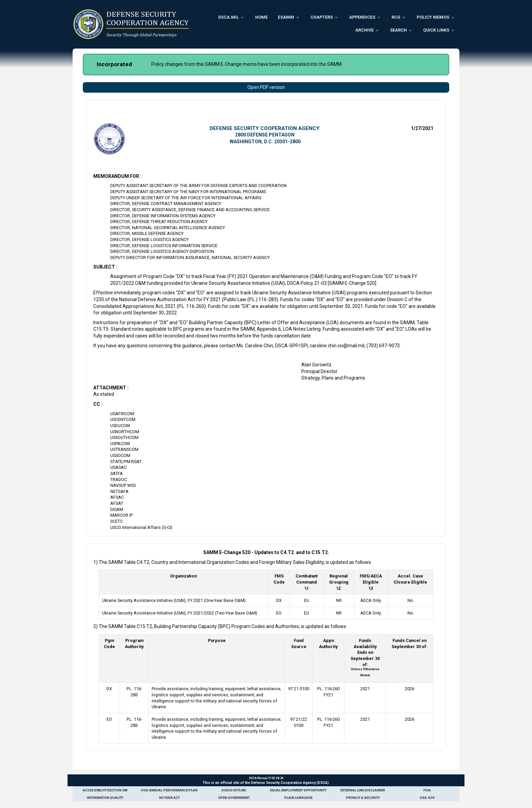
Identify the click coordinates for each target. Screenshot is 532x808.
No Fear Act (169, 798)
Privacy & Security (363, 798)
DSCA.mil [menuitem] (229, 17)
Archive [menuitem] (364, 30)
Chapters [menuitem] (322, 17)
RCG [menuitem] (396, 17)
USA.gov (427, 798)
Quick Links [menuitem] (436, 30)
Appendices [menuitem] (362, 17)
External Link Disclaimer (363, 790)
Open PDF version (266, 87)
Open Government (234, 798)
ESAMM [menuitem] (286, 17)
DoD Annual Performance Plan (169, 790)
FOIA (427, 790)
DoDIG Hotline (234, 790)
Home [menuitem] (261, 17)
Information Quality (105, 798)
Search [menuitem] (398, 30)
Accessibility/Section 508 (105, 790)
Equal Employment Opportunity (298, 790)
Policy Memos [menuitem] (433, 17)
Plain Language (298, 798)
